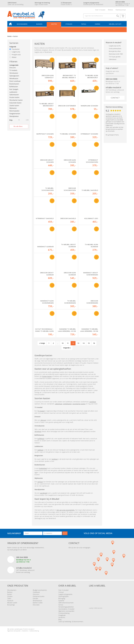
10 (63, 344)
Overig (98, 25)
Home (9, 37)
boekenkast (43, 469)
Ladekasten (13, 93)
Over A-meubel (100, 10)
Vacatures (62, 618)
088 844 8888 (111, 80)
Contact (115, 99)
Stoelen (69, 25)
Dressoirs (13, 68)
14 (84, 344)
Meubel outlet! (115, 25)
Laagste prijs (15, 53)
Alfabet (13, 58)
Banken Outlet (38, 604)
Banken (40, 25)
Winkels (110, 10)
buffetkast (41, 439)
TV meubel (41, 412)
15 (89, 344)
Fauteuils (10, 601)
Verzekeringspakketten (66, 608)
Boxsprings (11, 606)
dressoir (43, 421)
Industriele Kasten (15, 104)
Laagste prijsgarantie (65, 595)
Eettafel (35, 599)
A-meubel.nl (31, 630)
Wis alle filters (18, 127)
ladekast (40, 451)
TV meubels (13, 71)
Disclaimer (25, 632)
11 (68, 344)
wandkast (93, 403)
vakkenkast (59, 405)
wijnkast (40, 483)
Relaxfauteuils (37, 601)
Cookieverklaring (64, 614)
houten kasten (47, 377)
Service (61, 606)
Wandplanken (14, 117)
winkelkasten (67, 405)
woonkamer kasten (79, 405)
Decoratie (36, 606)
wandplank (44, 494)
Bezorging (62, 599)
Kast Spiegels (14, 90)
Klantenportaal (121, 10)
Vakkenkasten (14, 95)
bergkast (55, 460)
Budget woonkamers (40, 591)
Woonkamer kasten (16, 101)
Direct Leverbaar (15, 82)
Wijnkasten (13, 109)
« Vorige (42, 344)
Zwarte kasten (14, 106)
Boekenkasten (14, 85)
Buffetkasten (14, 87)
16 (94, 344)
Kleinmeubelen (14, 112)
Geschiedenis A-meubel (66, 610)
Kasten (54, 25)
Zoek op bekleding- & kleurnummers (71, 622)
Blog (60, 620)
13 (78, 344)
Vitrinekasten (14, 74)
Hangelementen (15, 114)
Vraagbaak (62, 616)
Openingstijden (63, 597)
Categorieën (14, 66)
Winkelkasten (14, 79)
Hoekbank (36, 593)
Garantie (61, 601)
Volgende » (67, 349)
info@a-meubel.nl (113, 88)
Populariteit (14, 50)
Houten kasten (14, 98)
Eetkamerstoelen (39, 597)
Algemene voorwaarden (66, 612)
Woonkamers (23, 25)
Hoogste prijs (15, 55)
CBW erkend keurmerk (66, 604)
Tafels (84, 25)
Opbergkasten (14, 77)
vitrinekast (38, 432)
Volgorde (13, 47)
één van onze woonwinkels (66, 511)
